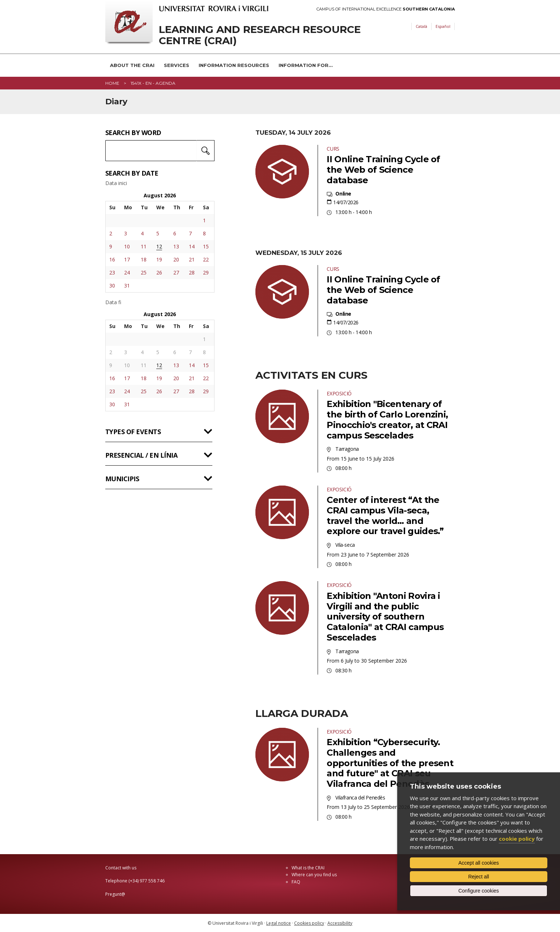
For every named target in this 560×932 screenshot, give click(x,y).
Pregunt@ (115, 894)
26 (159, 272)
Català (421, 26)
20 (176, 259)
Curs (333, 149)
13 (176, 246)
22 (206, 259)
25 (144, 272)
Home (112, 83)
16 (112, 259)
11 (144, 246)
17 (127, 259)
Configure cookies (479, 891)
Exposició (339, 393)
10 (127, 246)
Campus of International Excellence (386, 9)
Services (177, 65)
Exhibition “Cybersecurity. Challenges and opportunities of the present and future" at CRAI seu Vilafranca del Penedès (390, 763)
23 (112, 272)
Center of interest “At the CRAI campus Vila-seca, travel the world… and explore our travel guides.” (385, 515)
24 (127, 272)
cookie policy (517, 839)
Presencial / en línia (141, 455)
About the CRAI (132, 65)
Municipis (122, 479)
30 (112, 286)
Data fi (113, 302)
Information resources (234, 65)
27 (176, 272)
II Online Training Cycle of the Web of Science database (383, 170)
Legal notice (279, 923)
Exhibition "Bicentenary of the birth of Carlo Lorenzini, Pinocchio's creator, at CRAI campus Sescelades (387, 419)
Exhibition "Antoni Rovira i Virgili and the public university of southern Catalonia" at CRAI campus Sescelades (385, 617)
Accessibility (340, 923)
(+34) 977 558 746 (147, 881)
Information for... (306, 65)
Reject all (479, 877)
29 (206, 272)
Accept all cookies (479, 863)
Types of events (133, 432)
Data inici (116, 183)
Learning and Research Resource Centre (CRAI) (260, 35)
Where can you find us (314, 875)
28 (192, 272)
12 (159, 246)
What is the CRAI (308, 868)
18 (144, 259)
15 (206, 246)
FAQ (296, 882)
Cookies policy (309, 923)
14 (192, 246)
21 (192, 259)
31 (127, 286)
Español (443, 26)
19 (159, 259)
